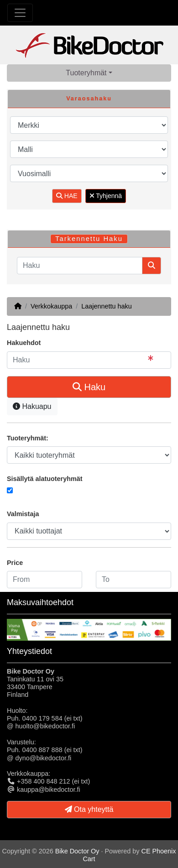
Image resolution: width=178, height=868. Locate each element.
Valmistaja (23, 514)
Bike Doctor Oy (77, 851)
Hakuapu (32, 406)
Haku (89, 387)
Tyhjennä (106, 196)
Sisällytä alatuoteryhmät (45, 479)
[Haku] (80, 266)
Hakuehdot (24, 343)
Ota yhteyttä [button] (89, 809)
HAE (67, 196)
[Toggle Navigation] (20, 13)
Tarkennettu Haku (89, 239)
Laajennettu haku (106, 306)
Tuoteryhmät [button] (86, 73)
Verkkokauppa (51, 306)
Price (15, 563)
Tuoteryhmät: (28, 438)
